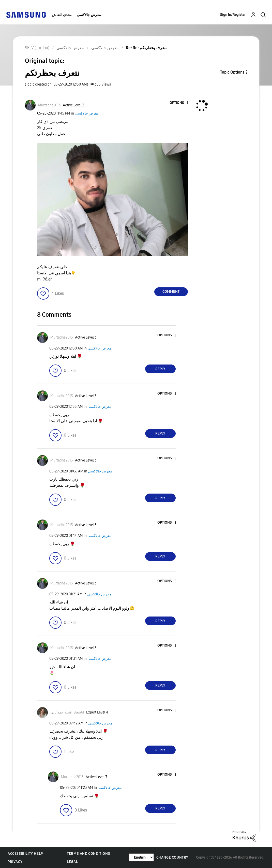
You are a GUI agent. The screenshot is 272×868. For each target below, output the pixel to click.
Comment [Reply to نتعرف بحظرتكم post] (171, 292)
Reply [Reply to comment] (160, 369)
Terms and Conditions (88, 854)
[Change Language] (141, 857)
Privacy (15, 862)
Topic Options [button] (232, 72)
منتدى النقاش (62, 15)
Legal (72, 862)
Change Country (172, 857)
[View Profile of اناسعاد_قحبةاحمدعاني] (67, 712)
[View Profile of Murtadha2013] (49, 105)
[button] (179, 103)
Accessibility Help (25, 854)
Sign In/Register (233, 15)
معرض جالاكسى (89, 15)
